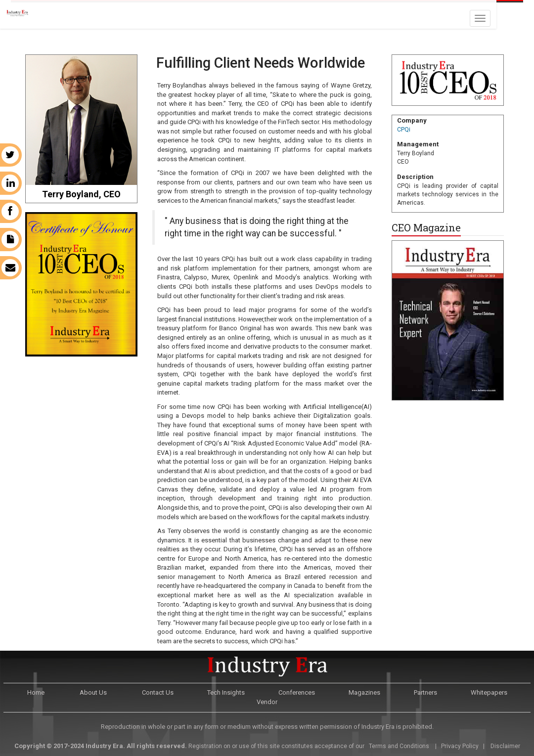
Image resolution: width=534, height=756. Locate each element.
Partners (425, 692)
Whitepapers (489, 692)
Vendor (267, 702)
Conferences (297, 692)
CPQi (404, 130)
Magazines (364, 692)
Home (36, 692)
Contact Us (158, 692)
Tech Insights (226, 692)
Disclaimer (505, 746)
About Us (93, 692)
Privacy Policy (460, 746)
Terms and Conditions (398, 746)
